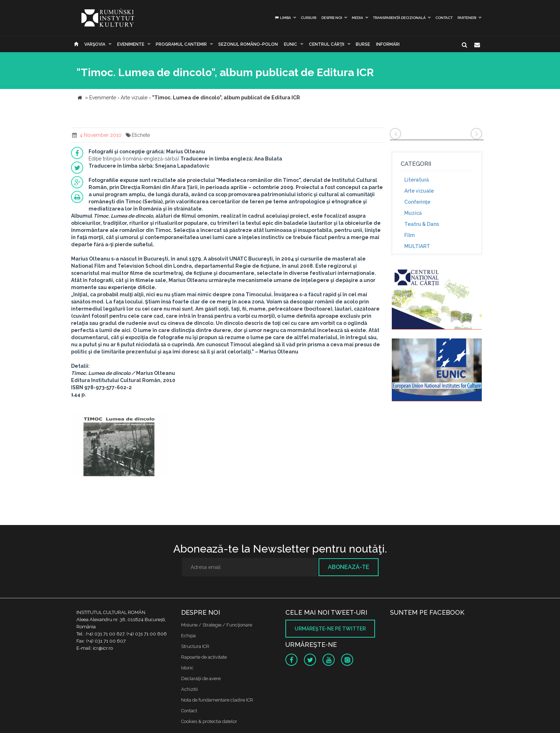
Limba (283, 18)
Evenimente (131, 44)
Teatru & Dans (422, 224)
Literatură (417, 180)
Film (409, 235)
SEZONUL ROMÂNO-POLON (248, 44)
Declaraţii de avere (201, 678)
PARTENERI (467, 18)
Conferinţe (417, 202)
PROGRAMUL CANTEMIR (181, 44)
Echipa (188, 636)
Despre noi (332, 18)
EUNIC (291, 44)
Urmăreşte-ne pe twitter (330, 629)
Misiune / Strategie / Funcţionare (217, 625)
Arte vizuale (419, 191)
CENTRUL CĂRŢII (327, 44)
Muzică (413, 213)
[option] (121, 446)
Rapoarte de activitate (204, 657)
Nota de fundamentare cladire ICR (217, 700)
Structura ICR (195, 646)
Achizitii (189, 689)
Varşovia (95, 44)
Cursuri (309, 18)
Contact (444, 18)
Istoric (187, 668)
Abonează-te (349, 567)
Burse (363, 44)
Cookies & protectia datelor (209, 721)
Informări (388, 44)
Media (357, 18)
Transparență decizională (399, 18)
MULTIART (417, 246)
